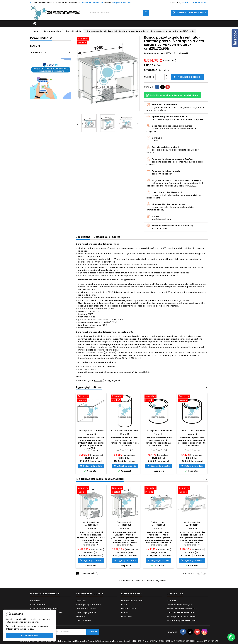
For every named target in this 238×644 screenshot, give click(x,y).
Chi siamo (35, 601)
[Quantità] (160, 77)
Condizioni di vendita (86, 609)
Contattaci (175, 594)
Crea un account (199, 3)
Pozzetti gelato (41, 38)
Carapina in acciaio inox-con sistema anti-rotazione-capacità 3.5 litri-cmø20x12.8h (159, 442)
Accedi (185, 3)
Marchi (35, 46)
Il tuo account (132, 594)
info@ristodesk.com (121, 3)
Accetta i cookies (30, 635)
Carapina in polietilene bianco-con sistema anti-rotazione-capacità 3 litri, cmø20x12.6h (192, 442)
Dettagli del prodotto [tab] (107, 237)
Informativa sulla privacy (20, 629)
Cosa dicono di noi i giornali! (44, 609)
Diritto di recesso (84, 620)
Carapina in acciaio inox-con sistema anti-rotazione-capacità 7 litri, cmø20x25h (125, 442)
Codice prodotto (153, 53)
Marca (182, 53)
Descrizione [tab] (83, 237)
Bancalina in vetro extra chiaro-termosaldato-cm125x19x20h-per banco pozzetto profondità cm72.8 (91, 443)
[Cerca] (119, 13)
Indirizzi (125, 613)
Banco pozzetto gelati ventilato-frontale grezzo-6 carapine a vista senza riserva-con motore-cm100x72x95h (125, 537)
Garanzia (80, 616)
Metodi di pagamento (87, 613)
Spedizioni (81, 601)
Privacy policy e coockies (88, 605)
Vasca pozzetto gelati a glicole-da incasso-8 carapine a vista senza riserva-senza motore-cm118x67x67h (192, 537)
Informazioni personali (132, 601)
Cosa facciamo (38, 605)
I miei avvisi (127, 616)
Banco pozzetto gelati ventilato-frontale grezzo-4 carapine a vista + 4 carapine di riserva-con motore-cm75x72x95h (91, 539)
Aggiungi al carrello (187, 77)
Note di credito (129, 609)
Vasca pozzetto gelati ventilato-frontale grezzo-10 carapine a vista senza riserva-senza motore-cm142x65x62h (158, 537)
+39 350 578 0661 (90, 3)
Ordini (124, 605)
